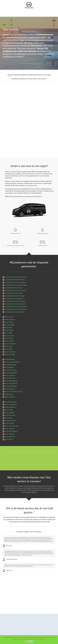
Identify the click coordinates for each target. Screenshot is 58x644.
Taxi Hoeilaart (10, 376)
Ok (26, 641)
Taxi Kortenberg (11, 405)
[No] (56, 640)
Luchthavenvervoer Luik (14, 288)
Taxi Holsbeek (10, 378)
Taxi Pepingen (10, 352)
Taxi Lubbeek (10, 413)
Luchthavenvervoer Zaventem (16, 277)
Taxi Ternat (9, 394)
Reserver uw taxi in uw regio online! (19, 59)
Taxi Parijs (9, 346)
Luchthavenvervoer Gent (14, 293)
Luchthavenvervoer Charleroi (16, 282)
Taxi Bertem (9, 322)
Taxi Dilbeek (10, 367)
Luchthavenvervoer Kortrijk (15, 301)
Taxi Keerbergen (11, 386)
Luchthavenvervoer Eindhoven (16, 307)
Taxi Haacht (9, 330)
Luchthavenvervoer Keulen (15, 312)
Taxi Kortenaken (11, 402)
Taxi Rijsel (9, 349)
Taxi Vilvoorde (10, 344)
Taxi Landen (10, 336)
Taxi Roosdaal (10, 354)
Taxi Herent (9, 338)
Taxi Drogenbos (11, 370)
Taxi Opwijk (10, 423)
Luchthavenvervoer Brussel (15, 280)
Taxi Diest (9, 328)
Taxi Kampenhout (12, 384)
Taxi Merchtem (11, 421)
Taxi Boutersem (11, 365)
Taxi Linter (9, 410)
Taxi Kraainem (10, 407)
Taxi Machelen (10, 415)
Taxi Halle (9, 333)
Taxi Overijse (10, 429)
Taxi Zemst (9, 439)
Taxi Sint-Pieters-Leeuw (14, 392)
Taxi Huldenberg (11, 381)
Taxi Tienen (9, 341)
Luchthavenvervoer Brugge (15, 296)
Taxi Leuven (10, 317)
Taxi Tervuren (10, 397)
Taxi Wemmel (10, 437)
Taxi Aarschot (10, 320)
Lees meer (30, 641)
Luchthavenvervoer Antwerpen (16, 285)
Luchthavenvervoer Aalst (14, 299)
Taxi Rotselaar (10, 389)
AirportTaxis (38, 609)
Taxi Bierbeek (10, 325)
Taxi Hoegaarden (11, 373)
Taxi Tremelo (10, 434)
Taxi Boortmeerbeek (12, 362)
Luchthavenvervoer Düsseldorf (16, 309)
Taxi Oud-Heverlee (12, 426)
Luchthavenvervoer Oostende (16, 290)
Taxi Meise (9, 418)
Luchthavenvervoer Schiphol (15, 304)
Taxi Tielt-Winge (11, 431)
